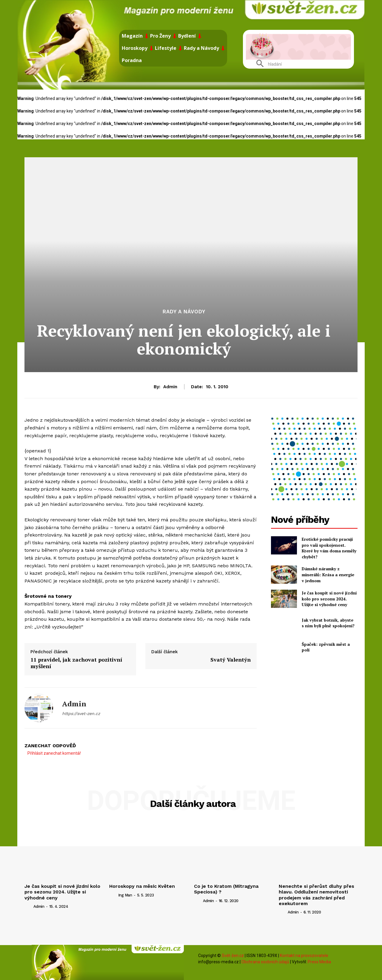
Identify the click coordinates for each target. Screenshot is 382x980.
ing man (125, 895)
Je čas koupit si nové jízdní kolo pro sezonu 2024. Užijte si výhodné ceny (329, 599)
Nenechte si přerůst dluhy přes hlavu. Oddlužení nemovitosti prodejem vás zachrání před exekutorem (316, 895)
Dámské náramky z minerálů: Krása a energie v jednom (328, 574)
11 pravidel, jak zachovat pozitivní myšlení (76, 663)
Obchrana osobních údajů (265, 962)
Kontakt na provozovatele (304, 956)
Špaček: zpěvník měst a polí (326, 647)
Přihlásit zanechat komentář (54, 753)
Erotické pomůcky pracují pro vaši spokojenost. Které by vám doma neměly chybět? (329, 548)
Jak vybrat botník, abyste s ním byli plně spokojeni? (328, 623)
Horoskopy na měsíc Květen (142, 886)
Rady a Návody (184, 312)
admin (170, 387)
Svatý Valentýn (231, 660)
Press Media (319, 962)
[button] (267, 64)
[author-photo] (28, 906)
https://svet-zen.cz (81, 714)
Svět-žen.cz (233, 956)
